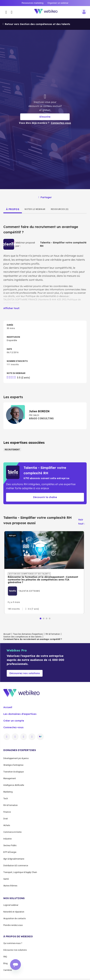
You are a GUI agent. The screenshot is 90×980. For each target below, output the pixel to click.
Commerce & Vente (12, 832)
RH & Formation (53, 634)
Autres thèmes (10, 886)
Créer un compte (14, 721)
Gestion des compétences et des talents (22, 637)
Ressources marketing (33, 3)
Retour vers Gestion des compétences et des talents (36, 24)
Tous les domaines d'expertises (28, 634)
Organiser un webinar (58, 3)
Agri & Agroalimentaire (14, 859)
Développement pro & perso (16, 758)
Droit (6, 819)
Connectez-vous (13, 727)
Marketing (8, 792)
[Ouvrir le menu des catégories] (6, 12)
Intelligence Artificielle (14, 785)
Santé (6, 879)
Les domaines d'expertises (20, 714)
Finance (7, 812)
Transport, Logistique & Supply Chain (20, 872)
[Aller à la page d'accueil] (48, 12)
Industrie (7, 839)
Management (10, 778)
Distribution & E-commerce (16, 866)
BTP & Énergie (10, 852)
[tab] (13, 209)
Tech (6, 799)
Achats (7, 825)
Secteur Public (10, 845)
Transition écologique (14, 772)
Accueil (7, 634)
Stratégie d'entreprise (13, 765)
